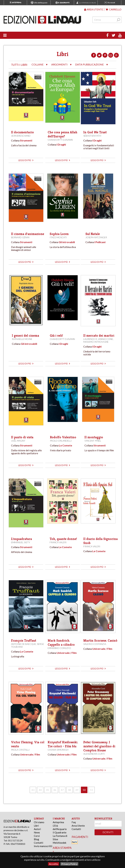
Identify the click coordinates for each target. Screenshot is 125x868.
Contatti (38, 843)
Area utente (94, 9)
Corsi (37, 836)
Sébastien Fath (92, 136)
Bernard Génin (20, 237)
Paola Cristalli (20, 750)
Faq (74, 822)
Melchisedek (59, 843)
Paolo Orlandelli (61, 441)
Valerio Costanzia (95, 644)
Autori (37, 829)
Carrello (114, 9)
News (37, 832)
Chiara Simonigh (58, 750)
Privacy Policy (69, 864)
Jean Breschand (21, 136)
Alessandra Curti (94, 754)
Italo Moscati (58, 237)
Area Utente (78, 826)
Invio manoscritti (43, 846)
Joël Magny (18, 441)
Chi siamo (39, 822)
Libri (36, 826)
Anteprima (58, 822)
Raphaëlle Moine (22, 339)
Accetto (54, 864)
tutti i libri (19, 65)
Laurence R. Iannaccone (98, 339)
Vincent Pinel (93, 441)
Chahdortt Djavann (60, 140)
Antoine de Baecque (24, 644)
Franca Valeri (58, 542)
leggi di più (26, 160)
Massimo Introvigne (96, 342)
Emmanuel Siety (21, 542)
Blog (36, 839)
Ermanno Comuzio (59, 648)
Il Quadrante (60, 832)
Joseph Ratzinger (96, 237)
